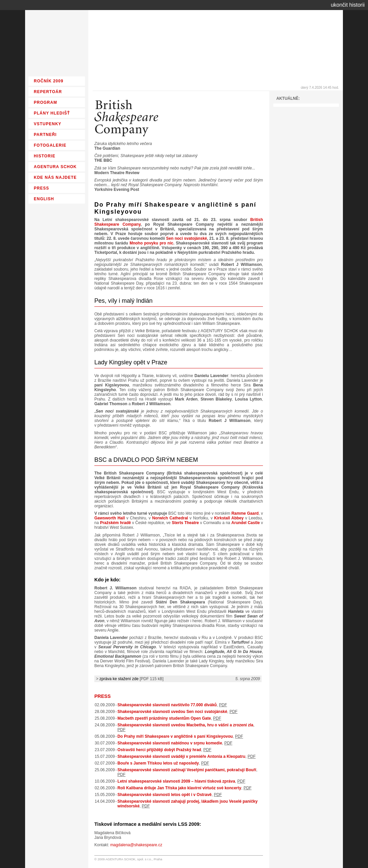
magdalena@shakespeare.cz (136, 845)
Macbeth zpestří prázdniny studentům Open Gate (164, 718)
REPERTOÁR (48, 92)
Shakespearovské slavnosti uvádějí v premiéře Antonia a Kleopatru (181, 756)
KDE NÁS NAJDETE (55, 177)
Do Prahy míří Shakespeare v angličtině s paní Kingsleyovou (175, 736)
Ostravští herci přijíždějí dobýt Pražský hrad (159, 750)
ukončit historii (348, 5)
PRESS (103, 696)
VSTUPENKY (48, 124)
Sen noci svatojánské (187, 238)
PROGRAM (45, 102)
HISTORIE (44, 156)
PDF (223, 705)
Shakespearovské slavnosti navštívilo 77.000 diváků (167, 705)
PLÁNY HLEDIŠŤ (52, 113)
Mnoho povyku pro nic (151, 243)
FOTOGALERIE (50, 145)
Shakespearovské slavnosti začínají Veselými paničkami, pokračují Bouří (187, 770)
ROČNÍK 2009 (49, 81)
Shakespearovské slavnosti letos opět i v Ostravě (164, 795)
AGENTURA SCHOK (55, 167)
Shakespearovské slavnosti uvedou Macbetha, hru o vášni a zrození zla (185, 725)
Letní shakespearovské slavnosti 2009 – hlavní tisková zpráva (176, 781)
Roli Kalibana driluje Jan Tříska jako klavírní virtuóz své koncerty (179, 788)
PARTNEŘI (45, 135)
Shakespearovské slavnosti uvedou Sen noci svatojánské (172, 712)
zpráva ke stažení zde (119, 679)
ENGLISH (44, 199)
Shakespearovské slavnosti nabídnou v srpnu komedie (170, 743)
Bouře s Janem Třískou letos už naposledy (158, 763)
